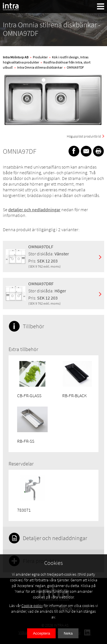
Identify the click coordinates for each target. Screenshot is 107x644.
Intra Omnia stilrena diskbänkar (40, 67)
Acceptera (41, 633)
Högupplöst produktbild (84, 136)
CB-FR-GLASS (29, 395)
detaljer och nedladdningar (34, 210)
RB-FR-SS (26, 441)
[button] (101, 6)
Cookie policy (32, 606)
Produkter (40, 57)
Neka (68, 633)
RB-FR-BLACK (74, 395)
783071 (24, 510)
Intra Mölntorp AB (16, 57)
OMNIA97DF (75, 67)
